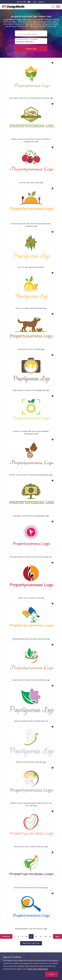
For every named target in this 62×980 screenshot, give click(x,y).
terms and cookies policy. (38, 969)
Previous (6, 936)
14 (45, 936)
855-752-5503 (21, 2)
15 (50, 936)
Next (58, 936)
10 (26, 936)
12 (36, 936)
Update (31, 49)
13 (41, 936)
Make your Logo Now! (31, 943)
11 (31, 936)
